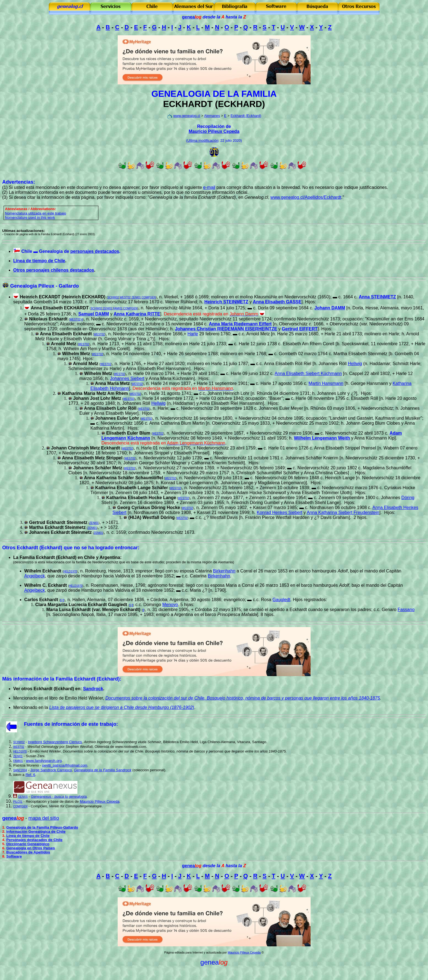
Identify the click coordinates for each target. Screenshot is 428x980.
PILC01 (18, 802)
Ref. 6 (30, 775)
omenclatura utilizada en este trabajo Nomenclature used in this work (36, 215)
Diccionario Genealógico (28, 844)
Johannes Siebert (127, 378)
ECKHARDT (188, 104)
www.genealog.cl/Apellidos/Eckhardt (306, 197)
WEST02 (125, 297)
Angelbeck (35, 576)
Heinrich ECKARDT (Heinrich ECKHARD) (63, 297)
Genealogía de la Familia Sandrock (103, 770)
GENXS (23, 797)
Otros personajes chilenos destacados (54, 270)
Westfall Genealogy (43, 747)
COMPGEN (149, 297)
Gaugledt (282, 600)
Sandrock (93, 689)
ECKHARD (240, 104)
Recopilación (36, 801)
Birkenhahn (224, 571)
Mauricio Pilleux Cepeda (214, 131)
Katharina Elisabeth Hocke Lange (141, 498)
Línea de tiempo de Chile (39, 261)
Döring (408, 498)
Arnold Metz (86, 364)
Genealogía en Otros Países (31, 848)
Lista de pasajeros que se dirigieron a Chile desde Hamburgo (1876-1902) (122, 707)
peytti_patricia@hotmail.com (65, 765)
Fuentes (33, 724)
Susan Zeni (35, 756)
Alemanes (212, 116)
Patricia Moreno (26, 765)
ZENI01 (136, 297)
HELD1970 (70, 571)
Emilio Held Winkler (45, 751)
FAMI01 (118, 308)
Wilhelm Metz (98, 373)
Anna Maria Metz (112, 383)
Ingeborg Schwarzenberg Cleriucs (55, 742)
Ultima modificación (203, 140)
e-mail (209, 187)
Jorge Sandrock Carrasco (51, 770)
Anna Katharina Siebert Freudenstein (343, 512)
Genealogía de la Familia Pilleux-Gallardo (42, 827)
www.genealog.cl (187, 116)
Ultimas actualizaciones (23, 231)
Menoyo (170, 605)
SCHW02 (113, 297)
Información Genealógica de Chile (36, 832)
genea (192, 17)
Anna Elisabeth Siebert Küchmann (308, 373)
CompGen (39, 806)
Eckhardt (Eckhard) (246, 116)
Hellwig (355, 364)
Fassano (406, 610)
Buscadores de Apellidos (28, 852)
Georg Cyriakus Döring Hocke (149, 508)
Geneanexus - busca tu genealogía (59, 796)
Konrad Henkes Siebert (279, 512)
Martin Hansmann (326, 383)
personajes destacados (95, 251)
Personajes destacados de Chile (34, 840)
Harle (193, 334)
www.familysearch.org (44, 761)
